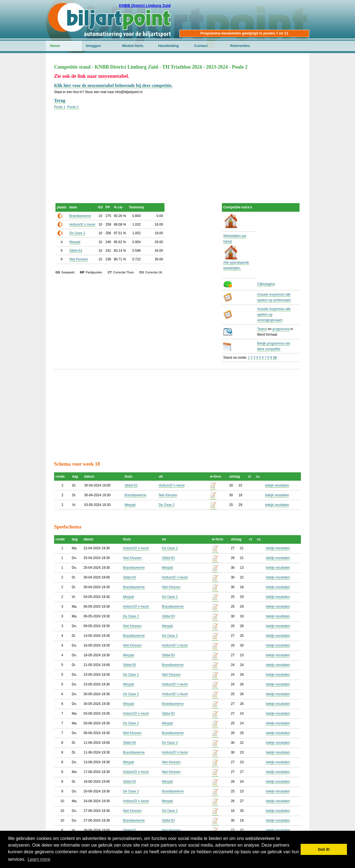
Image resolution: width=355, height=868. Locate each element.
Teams (262, 329)
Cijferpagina (266, 284)
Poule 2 (73, 107)
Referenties (240, 46)
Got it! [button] (324, 849)
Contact (201, 46)
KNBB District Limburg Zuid (145, 6)
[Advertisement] (177, 149)
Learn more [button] (39, 859)
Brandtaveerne (80, 216)
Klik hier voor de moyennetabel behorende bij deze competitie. (113, 85)
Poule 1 (60, 107)
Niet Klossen (79, 259)
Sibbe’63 (76, 251)
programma (281, 329)
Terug (60, 100)
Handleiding (168, 46)
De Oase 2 (77, 233)
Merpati (75, 242)
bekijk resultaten (277, 485)
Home (55, 46)
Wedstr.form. (133, 46)
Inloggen (93, 46)
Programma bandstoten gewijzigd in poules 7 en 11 (244, 33)
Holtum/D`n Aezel (82, 225)
